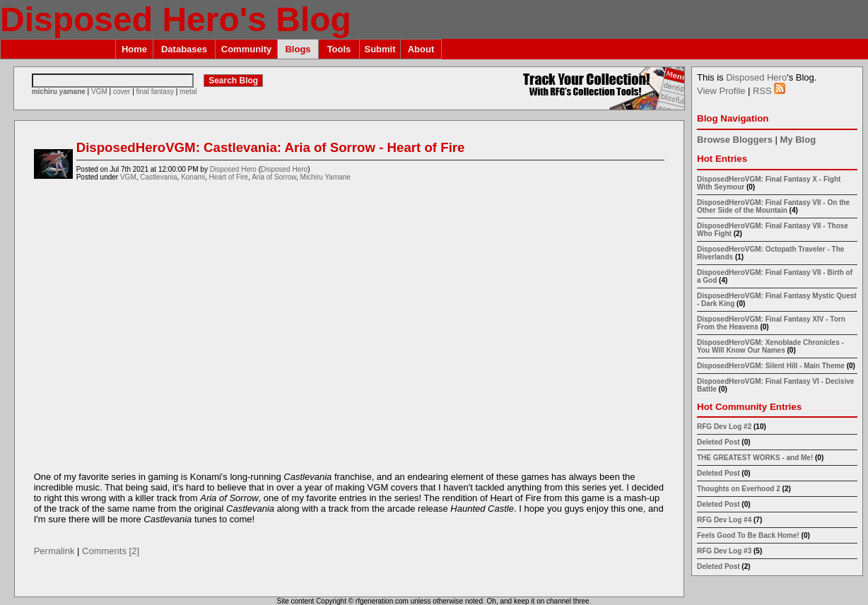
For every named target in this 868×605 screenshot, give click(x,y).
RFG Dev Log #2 (724, 427)
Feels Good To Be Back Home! (748, 535)
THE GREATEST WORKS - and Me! (755, 458)
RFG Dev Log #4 (724, 520)
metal (188, 92)
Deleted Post (719, 442)
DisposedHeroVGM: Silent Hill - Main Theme (771, 366)
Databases (184, 49)
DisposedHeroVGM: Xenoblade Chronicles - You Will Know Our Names (770, 346)
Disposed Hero (233, 169)
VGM (99, 92)
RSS (769, 91)
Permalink (54, 551)
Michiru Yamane (325, 177)
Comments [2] (111, 551)
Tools (339, 49)
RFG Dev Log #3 (724, 551)
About (421, 49)
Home (134, 49)
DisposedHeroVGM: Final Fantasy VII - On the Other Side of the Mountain (773, 206)
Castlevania (158, 177)
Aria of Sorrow (274, 177)
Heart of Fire (229, 177)
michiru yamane (59, 92)
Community (247, 49)
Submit (380, 49)
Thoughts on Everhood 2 (739, 489)
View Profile (721, 91)
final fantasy (155, 92)
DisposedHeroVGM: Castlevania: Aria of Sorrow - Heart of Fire (271, 147)
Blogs (298, 49)
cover (122, 92)
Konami (193, 177)
